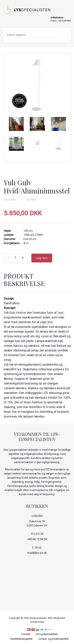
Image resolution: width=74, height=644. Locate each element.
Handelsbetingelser (21, 639)
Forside (26, 634)
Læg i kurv (42, 258)
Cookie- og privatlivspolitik (53, 639)
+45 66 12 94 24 (37, 539)
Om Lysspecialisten (47, 634)
